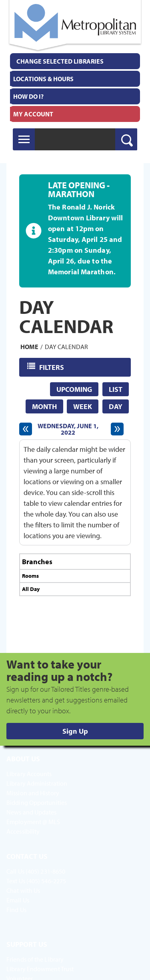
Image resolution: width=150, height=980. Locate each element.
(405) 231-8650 (45, 871)
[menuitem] (75, 79)
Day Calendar (66, 347)
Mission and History (33, 793)
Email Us (18, 900)
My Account (33, 114)
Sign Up (75, 731)
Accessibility (23, 831)
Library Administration (37, 783)
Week (83, 406)
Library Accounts (29, 774)
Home (29, 347)
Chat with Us (23, 890)
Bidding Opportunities (37, 802)
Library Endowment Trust (40, 969)
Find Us (16, 910)
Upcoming (74, 389)
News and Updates (32, 812)
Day (116, 406)
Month (44, 406)
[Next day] (117, 429)
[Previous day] (26, 429)
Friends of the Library (35, 959)
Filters (52, 367)
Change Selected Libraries (60, 61)
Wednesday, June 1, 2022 (68, 429)
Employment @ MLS (33, 822)
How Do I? (28, 96)
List (116, 389)
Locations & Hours (43, 79)
